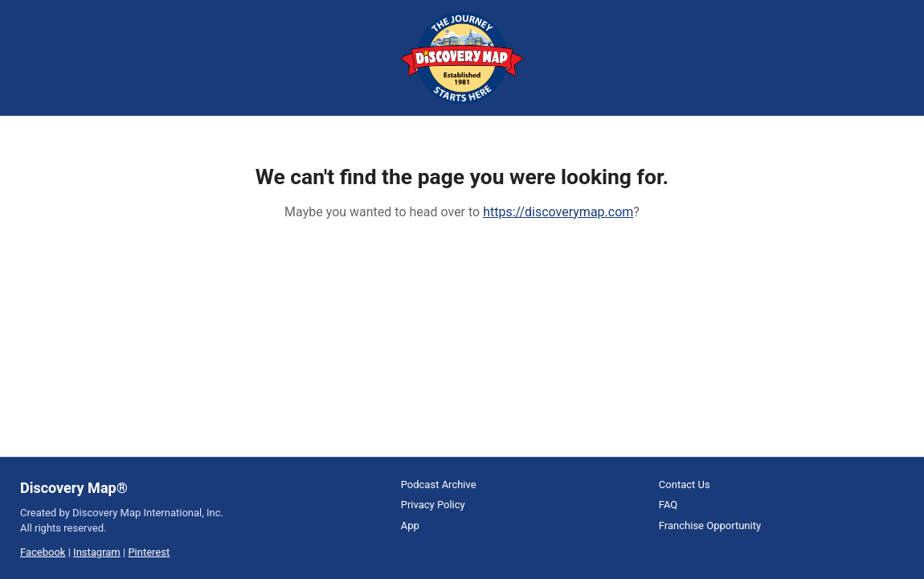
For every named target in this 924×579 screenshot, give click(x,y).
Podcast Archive (439, 485)
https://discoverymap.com (558, 212)
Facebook (43, 552)
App (410, 526)
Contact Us (685, 485)
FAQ (668, 505)
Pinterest (149, 552)
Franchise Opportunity (710, 526)
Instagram (97, 552)
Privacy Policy (433, 505)
